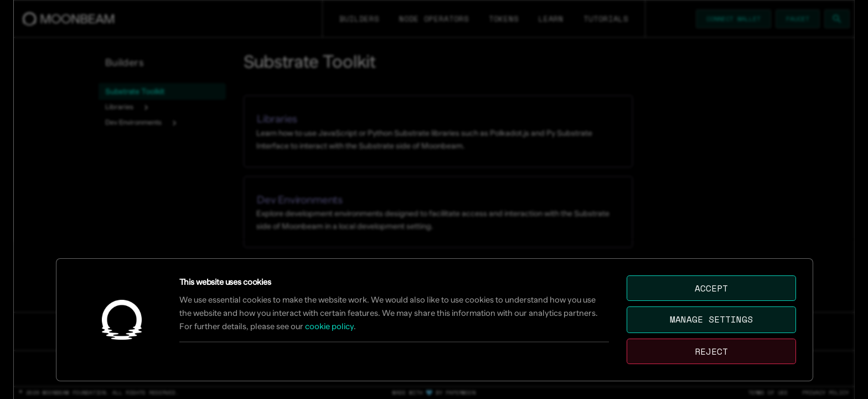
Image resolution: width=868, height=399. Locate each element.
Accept (711, 288)
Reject (711, 351)
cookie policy (329, 326)
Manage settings (711, 319)
